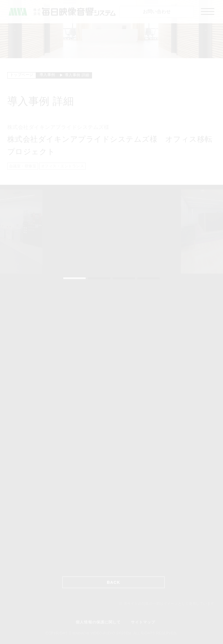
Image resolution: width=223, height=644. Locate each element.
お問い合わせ (157, 11)
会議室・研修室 (23, 166)
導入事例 (47, 75)
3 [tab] (124, 278)
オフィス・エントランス (62, 166)
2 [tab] (99, 278)
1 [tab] (74, 278)
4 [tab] (149, 278)
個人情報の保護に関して (98, 622)
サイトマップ (143, 622)
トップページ (22, 75)
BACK (114, 582)
